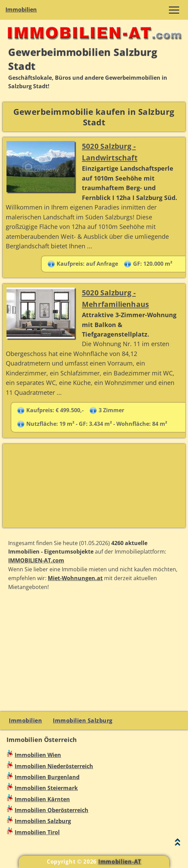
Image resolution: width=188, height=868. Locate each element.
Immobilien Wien (38, 755)
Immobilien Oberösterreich (52, 810)
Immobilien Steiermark (46, 788)
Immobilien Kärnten (42, 799)
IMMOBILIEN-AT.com (36, 560)
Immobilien (21, 10)
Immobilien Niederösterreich (54, 766)
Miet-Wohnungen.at (75, 578)
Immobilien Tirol (37, 832)
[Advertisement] (94, 486)
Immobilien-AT (120, 862)
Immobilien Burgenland (47, 777)
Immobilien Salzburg (83, 720)
